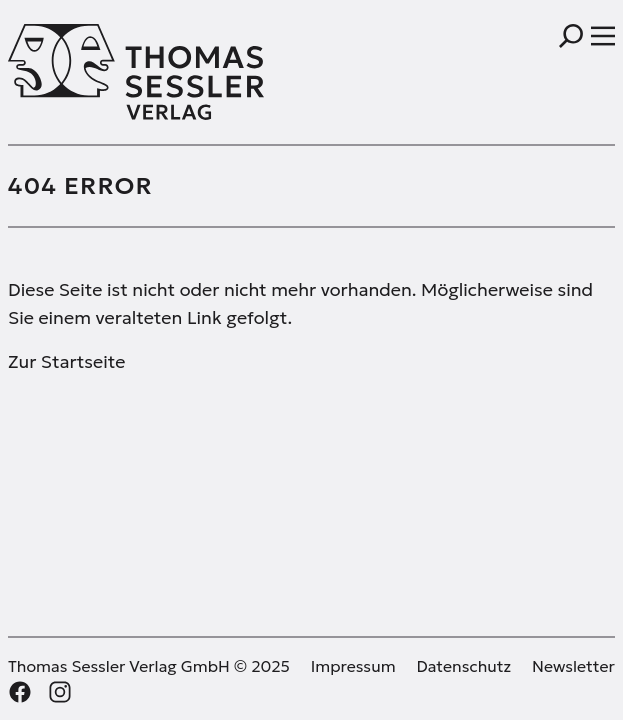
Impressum (353, 666)
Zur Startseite (66, 361)
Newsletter (573, 666)
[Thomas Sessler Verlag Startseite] (160, 72)
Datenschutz (464, 666)
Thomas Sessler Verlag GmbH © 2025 (149, 666)
